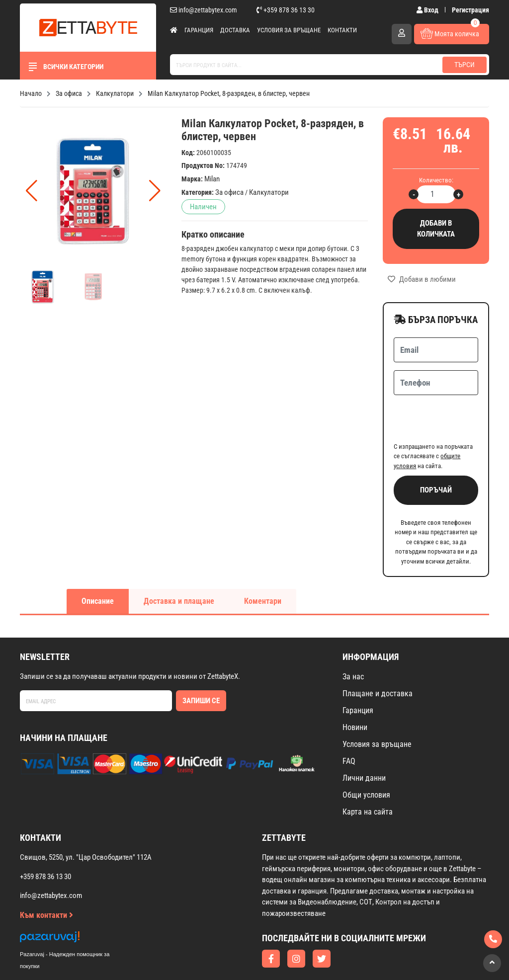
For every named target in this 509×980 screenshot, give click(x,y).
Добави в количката (436, 229)
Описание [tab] (98, 562)
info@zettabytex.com (204, 10)
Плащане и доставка (378, 655)
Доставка (235, 30)
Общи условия (366, 756)
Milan (212, 179)
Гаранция (199, 30)
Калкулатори (269, 192)
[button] (155, 191)
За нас (353, 638)
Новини (355, 689)
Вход (428, 10)
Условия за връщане (289, 30)
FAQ (349, 722)
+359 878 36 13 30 (286, 10)
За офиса (229, 192)
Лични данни (364, 739)
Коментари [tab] (263, 562)
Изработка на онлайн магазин (235, 958)
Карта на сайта (368, 773)
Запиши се (201, 662)
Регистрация (470, 10)
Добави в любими (422, 279)
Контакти (342, 30)
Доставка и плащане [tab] (179, 562)
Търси (465, 65)
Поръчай (436, 451)
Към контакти (46, 876)
